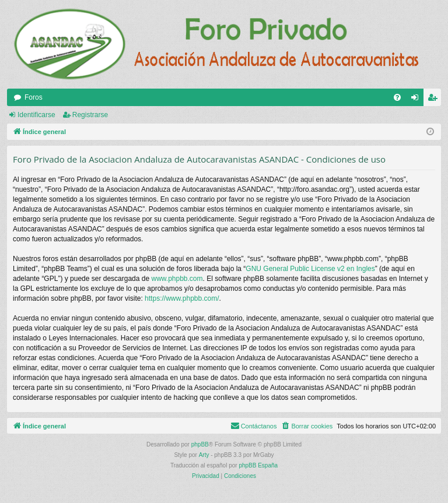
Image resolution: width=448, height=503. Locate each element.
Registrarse (90, 115)
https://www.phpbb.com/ (182, 298)
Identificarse (36, 115)
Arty (204, 455)
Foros (34, 97)
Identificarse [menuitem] (417, 100)
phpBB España (258, 465)
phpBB (200, 444)
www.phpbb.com (177, 279)
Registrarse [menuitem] (435, 100)
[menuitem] (397, 97)
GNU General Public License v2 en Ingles (310, 269)
